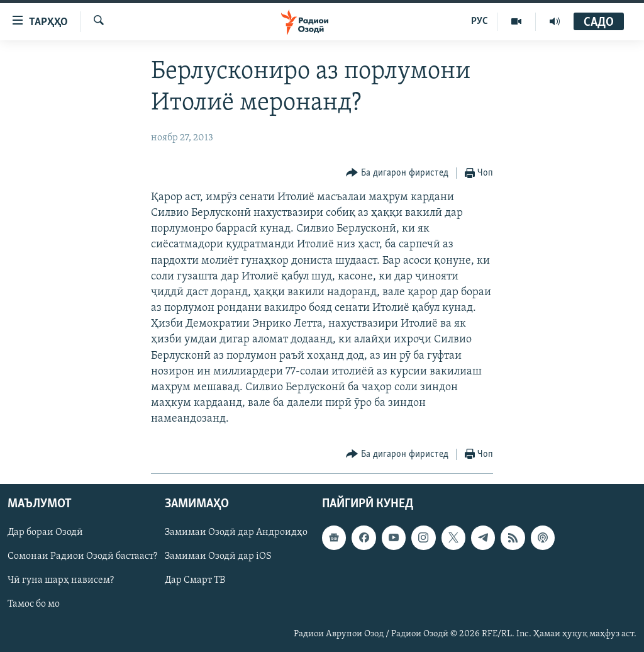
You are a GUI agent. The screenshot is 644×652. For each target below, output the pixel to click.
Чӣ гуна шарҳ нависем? (61, 580)
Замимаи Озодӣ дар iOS (218, 556)
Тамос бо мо (34, 604)
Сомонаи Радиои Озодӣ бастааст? (82, 556)
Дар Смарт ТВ (195, 580)
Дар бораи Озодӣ (45, 532)
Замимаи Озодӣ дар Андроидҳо (236, 532)
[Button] (397, 173)
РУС (480, 21)
